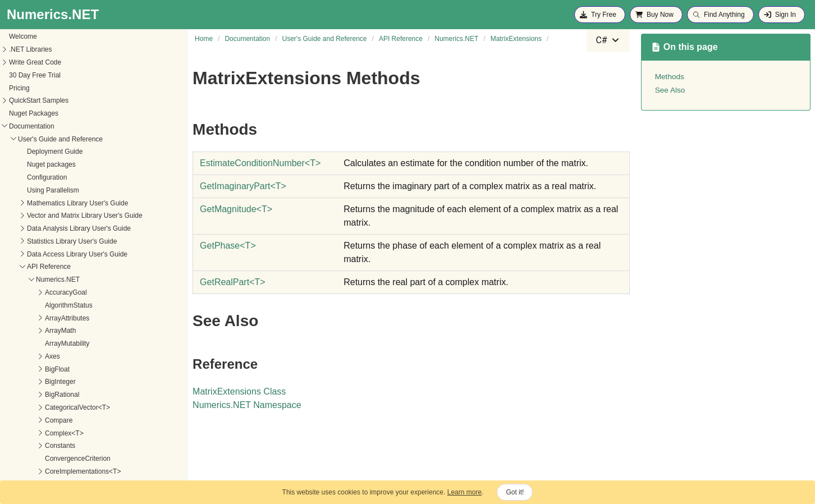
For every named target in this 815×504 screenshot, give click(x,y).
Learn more (464, 492)
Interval (29, 138)
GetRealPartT (233, 282)
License (29, 228)
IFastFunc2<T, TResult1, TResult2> (71, 36)
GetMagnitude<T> (63, 368)
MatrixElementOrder (48, 304)
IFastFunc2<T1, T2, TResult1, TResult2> (79, 49)
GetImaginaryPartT (243, 186)
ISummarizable (40, 189)
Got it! (515, 492)
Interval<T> (35, 151)
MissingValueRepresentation (61, 460)
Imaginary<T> (39, 61)
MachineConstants (46, 240)
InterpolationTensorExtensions (63, 125)
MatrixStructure (41, 435)
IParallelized (36, 164)
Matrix (27, 266)
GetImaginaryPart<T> (68, 355)
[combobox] (608, 40)
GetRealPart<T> (60, 394)
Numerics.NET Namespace (247, 405)
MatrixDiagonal (40, 292)
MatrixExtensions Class (239, 391)
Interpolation (36, 113)
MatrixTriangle (39, 448)
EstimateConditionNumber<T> (81, 343)
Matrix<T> (33, 279)
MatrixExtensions (44, 317)
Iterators (30, 202)
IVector (28, 215)
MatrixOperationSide (49, 422)
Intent (26, 100)
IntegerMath (36, 87)
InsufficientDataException (56, 74)
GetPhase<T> (57, 381)
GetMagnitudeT (236, 209)
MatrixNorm (35, 409)
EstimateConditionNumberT (260, 163)
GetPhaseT (228, 246)
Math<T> (31, 253)
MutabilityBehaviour (47, 473)
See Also (670, 90)
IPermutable (36, 177)
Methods (40, 330)
